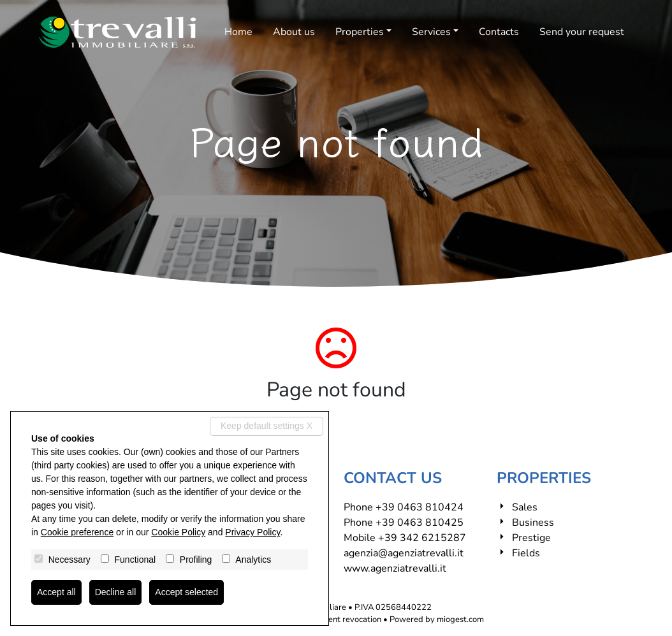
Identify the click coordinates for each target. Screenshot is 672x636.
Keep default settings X (267, 426)
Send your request (582, 32)
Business (533, 523)
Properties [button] (360, 32)
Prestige (531, 538)
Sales (525, 507)
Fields (526, 553)
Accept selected (186, 592)
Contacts (499, 32)
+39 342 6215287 (422, 538)
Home (238, 32)
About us (294, 32)
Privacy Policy (252, 532)
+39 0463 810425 (420, 523)
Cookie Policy (178, 532)
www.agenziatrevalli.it (395, 568)
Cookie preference (77, 532)
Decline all (116, 592)
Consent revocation (346, 619)
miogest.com (460, 619)
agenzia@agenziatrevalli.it (404, 553)
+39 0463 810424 (420, 507)
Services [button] (431, 32)
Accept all (56, 592)
